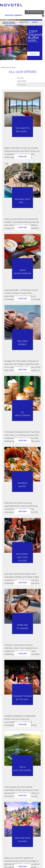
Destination (24, 22)
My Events (30, 28)
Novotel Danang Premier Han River (9, 23)
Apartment (6, 27)
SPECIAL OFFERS (17, 33)
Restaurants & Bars (19, 28)
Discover (33, 54)
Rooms (35, 22)
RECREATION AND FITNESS (6, 33)
